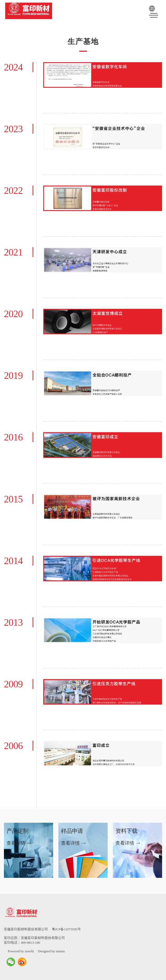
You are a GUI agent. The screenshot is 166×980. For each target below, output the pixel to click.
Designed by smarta (51, 951)
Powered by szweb (20, 951)
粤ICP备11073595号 (66, 929)
